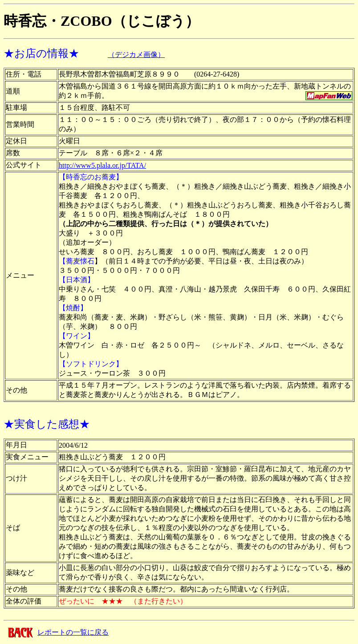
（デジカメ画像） (136, 55)
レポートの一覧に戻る (73, 632)
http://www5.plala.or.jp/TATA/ (102, 165)
